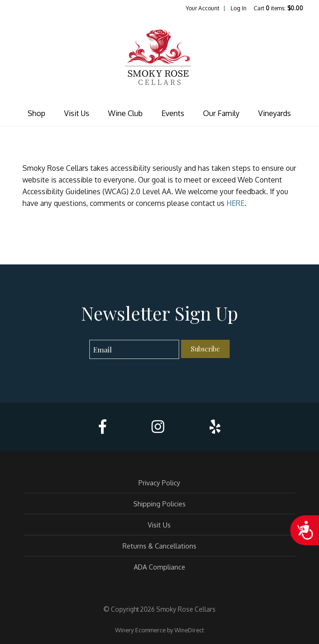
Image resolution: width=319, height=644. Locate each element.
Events (173, 113)
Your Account (203, 8)
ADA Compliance (159, 567)
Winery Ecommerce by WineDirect (159, 630)
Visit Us (77, 113)
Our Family (221, 113)
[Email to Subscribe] (134, 349)
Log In (239, 8)
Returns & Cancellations (159, 546)
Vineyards (275, 113)
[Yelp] (215, 426)
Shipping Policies (159, 504)
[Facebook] (102, 426)
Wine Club (125, 113)
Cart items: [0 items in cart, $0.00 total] (278, 8)
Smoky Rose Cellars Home (159, 58)
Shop (36, 113)
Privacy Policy (159, 483)
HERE (236, 203)
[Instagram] (158, 426)
